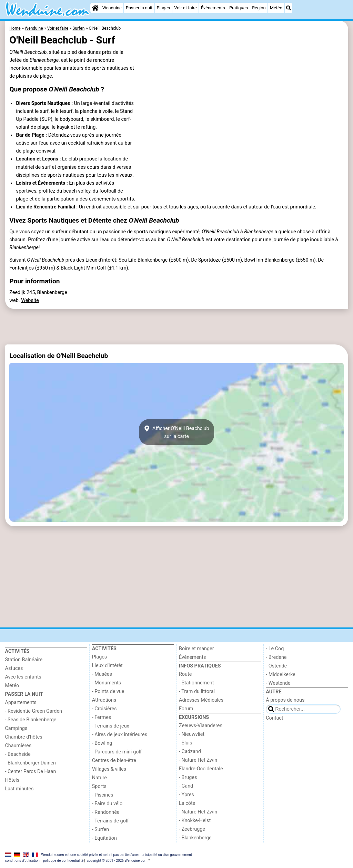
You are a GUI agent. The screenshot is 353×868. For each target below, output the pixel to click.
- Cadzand (190, 752)
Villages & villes (109, 769)
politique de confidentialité (63, 861)
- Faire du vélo (107, 804)
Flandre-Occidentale (201, 769)
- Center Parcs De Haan (31, 772)
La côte (187, 803)
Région (259, 8)
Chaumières (18, 746)
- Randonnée (106, 812)
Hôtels (12, 780)
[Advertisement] (177, 327)
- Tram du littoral (197, 691)
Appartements (21, 703)
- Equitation (104, 838)
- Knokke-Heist (195, 821)
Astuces (14, 668)
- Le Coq (275, 649)
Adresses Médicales (201, 700)
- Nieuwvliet (192, 734)
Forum (186, 709)
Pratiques (239, 8)
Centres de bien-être (114, 760)
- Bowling (102, 743)
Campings (16, 728)
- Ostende (276, 666)
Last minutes (19, 789)
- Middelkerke (280, 675)
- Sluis (185, 743)
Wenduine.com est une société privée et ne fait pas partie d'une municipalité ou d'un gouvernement (117, 854)
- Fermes (102, 717)
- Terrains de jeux (111, 726)
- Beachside (18, 754)
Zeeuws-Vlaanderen (201, 726)
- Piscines (103, 795)
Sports (99, 786)
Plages (163, 8)
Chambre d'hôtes (24, 737)
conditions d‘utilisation (22, 861)
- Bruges (188, 777)
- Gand (186, 786)
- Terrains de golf (110, 821)
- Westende (278, 683)
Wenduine (112, 8)
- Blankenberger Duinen (31, 763)
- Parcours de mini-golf (117, 752)
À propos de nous (285, 700)
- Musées (102, 674)
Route (185, 674)
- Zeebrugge (192, 829)
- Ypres (186, 795)
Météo (276, 8)
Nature (99, 778)
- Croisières (104, 709)
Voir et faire (185, 8)
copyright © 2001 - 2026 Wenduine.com (117, 861)
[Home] (95, 8)
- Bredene (276, 657)
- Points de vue (108, 691)
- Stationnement (196, 683)
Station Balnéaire (24, 660)
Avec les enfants (23, 677)
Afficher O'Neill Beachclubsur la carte (176, 432)
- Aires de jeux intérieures (120, 735)
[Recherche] (289, 8)
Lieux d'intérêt (107, 666)
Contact (274, 718)
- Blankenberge (195, 838)
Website (30, 300)
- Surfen (100, 830)
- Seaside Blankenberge (31, 720)
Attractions (104, 700)
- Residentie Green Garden (34, 711)
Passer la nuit (139, 8)
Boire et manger (196, 649)
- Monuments (107, 683)
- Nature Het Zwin (198, 760)
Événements (213, 8)
